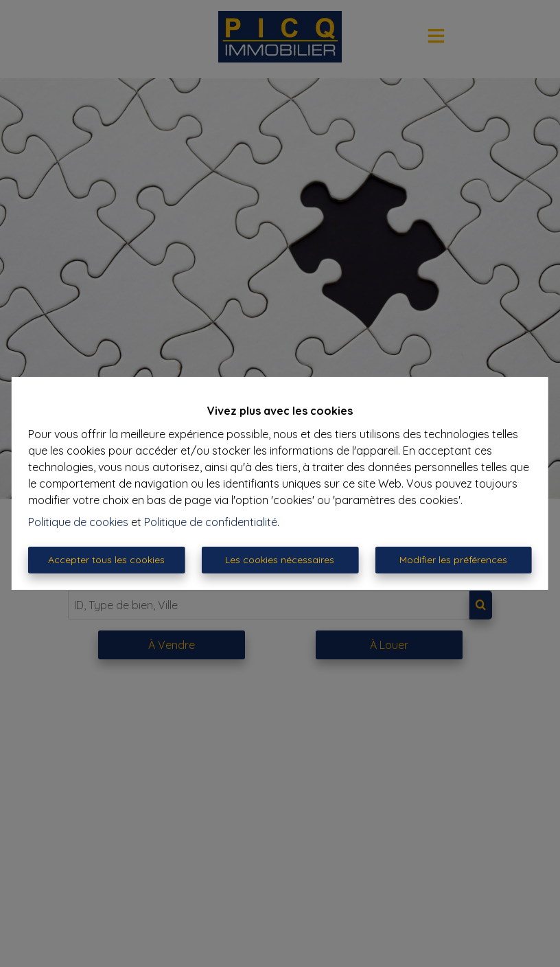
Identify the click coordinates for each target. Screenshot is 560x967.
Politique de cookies (78, 522)
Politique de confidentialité (211, 522)
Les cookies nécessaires (280, 560)
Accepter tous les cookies (106, 560)
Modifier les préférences (453, 560)
